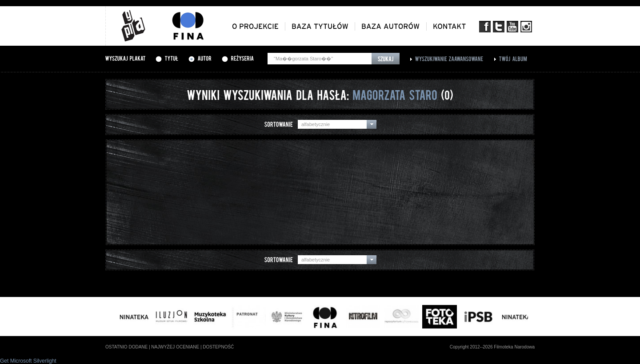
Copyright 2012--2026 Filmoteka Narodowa (492, 347)
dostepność (218, 347)
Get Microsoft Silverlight (28, 361)
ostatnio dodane (126, 347)
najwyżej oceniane (175, 347)
